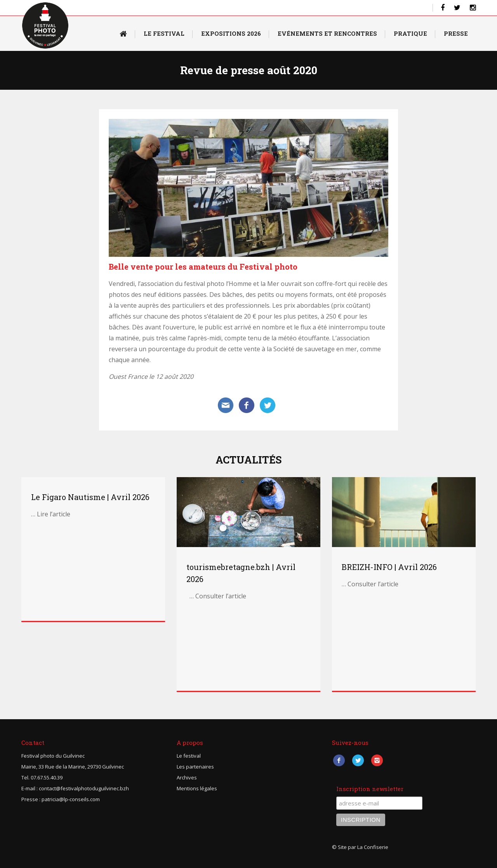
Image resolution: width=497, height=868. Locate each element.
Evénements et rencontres (327, 33)
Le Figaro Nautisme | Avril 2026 (90, 497)
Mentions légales (197, 788)
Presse (456, 33)
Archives (187, 777)
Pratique (410, 33)
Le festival (189, 756)
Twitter (358, 761)
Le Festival (164, 33)
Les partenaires (195, 767)
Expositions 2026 (231, 33)
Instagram (377, 761)
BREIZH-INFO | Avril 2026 (389, 567)
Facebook (339, 761)
